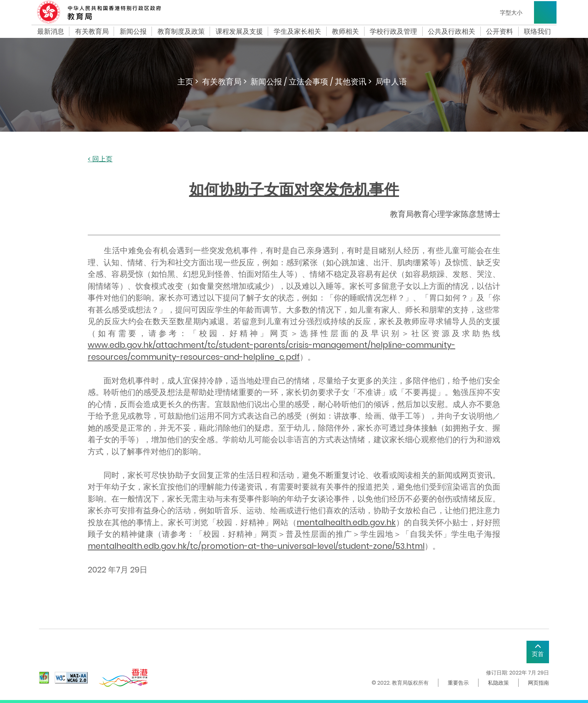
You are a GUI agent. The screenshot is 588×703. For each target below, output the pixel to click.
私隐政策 (498, 683)
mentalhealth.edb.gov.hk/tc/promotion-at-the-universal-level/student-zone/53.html (256, 546)
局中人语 (391, 82)
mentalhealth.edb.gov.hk (346, 522)
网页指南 (538, 683)
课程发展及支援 (239, 32)
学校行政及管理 (393, 32)
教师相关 (345, 32)
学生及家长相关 (297, 32)
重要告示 (458, 683)
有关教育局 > (224, 82)
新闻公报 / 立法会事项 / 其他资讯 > (311, 82)
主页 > (188, 82)
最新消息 (51, 32)
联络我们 (537, 32)
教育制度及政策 (181, 32)
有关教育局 (92, 32)
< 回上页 (100, 159)
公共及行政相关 (451, 32)
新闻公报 (133, 32)
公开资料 (499, 32)
